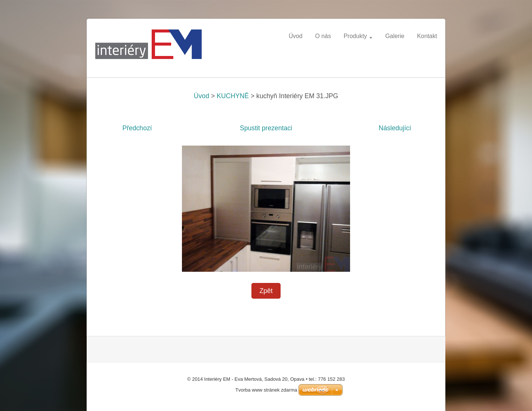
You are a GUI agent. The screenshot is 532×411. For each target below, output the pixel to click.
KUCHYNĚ (233, 96)
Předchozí (137, 128)
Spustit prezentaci (266, 128)
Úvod (202, 96)
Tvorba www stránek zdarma (266, 390)
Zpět (266, 291)
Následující (395, 128)
